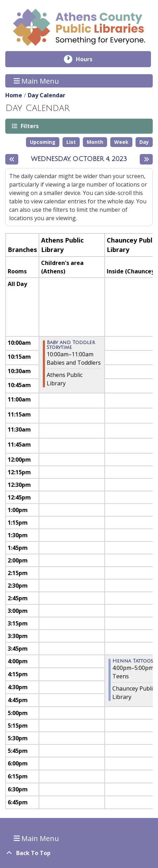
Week (121, 142)
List (71, 142)
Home (14, 95)
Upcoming (43, 142)
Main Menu (37, 81)
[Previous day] (12, 159)
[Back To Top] (79, 853)
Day (144, 142)
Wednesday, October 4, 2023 (79, 159)
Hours (89, 59)
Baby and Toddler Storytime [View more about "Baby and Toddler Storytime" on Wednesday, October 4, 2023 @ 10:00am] (71, 345)
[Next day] (146, 159)
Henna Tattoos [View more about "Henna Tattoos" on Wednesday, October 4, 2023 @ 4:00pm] (133, 661)
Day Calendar (47, 95)
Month (95, 142)
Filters (29, 126)
